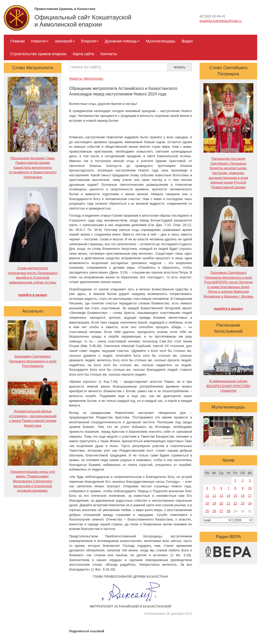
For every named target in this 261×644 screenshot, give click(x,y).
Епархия (90, 41)
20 (221, 503)
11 (207, 496)
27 (221, 511)
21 (228, 503)
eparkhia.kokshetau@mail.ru (221, 21)
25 (207, 511)
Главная (17, 41)
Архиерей (65, 41)
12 (214, 496)
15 (235, 496)
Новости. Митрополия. (86, 78)
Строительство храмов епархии (38, 54)
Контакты (109, 54)
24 (250, 503)
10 (250, 488)
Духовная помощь (122, 41)
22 (235, 503)
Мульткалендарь (161, 41)
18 (207, 503)
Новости (40, 41)
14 (228, 496)
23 (243, 503)
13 (221, 496)
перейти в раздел (32, 295)
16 (243, 496)
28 (228, 511)
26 (214, 511)
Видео (187, 41)
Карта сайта (84, 54)
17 (250, 496)
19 (214, 503)
